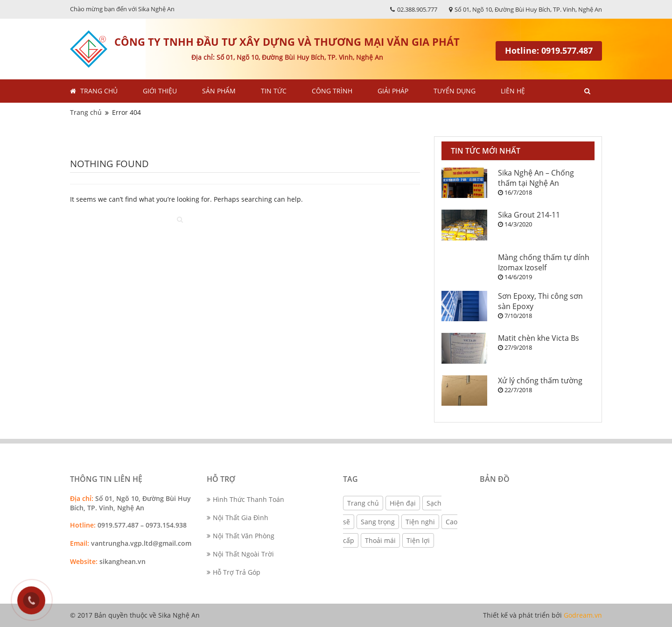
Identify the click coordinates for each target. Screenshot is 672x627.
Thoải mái (380, 540)
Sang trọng (378, 522)
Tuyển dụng (455, 91)
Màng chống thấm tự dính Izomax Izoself (544, 262)
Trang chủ (99, 91)
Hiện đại (403, 503)
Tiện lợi (418, 540)
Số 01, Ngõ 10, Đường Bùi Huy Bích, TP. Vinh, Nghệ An (525, 9)
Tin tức (274, 91)
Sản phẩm (219, 91)
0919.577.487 (118, 525)
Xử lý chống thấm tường (540, 380)
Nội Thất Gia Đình (238, 518)
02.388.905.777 (414, 9)
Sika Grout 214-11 (529, 215)
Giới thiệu (160, 91)
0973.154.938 (167, 525)
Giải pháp (393, 91)
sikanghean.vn (122, 561)
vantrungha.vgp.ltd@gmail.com (141, 543)
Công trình (332, 91)
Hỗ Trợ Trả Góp (234, 572)
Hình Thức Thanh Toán (245, 499)
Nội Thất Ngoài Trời (240, 554)
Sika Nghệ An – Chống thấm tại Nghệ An (536, 178)
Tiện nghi (420, 522)
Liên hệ (513, 91)
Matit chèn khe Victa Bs (539, 338)
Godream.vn (583, 615)
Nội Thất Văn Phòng (241, 536)
